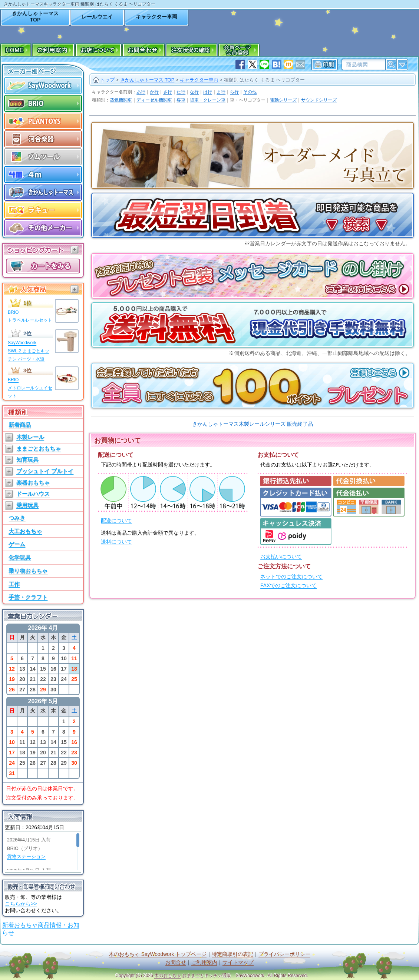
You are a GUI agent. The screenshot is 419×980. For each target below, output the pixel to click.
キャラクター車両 (156, 17)
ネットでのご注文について (291, 577)
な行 (194, 92)
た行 (181, 92)
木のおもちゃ (168, 976)
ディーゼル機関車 (154, 100)
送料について (116, 542)
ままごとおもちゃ (39, 449)
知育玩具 (27, 460)
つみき (17, 518)
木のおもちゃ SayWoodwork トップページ (158, 954)
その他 (250, 92)
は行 (208, 92)
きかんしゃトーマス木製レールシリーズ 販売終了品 (253, 424)
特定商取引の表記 (232, 954)
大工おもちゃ (25, 531)
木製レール (30, 437)
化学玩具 (20, 557)
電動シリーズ (283, 100)
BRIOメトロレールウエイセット (30, 388)
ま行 (221, 92)
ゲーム (17, 544)
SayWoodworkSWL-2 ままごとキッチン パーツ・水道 (29, 351)
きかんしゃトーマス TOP (147, 80)
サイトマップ (238, 962)
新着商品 (20, 425)
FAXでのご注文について (288, 586)
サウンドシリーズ (319, 100)
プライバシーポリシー (284, 954)
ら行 (234, 92)
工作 (14, 584)
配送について (116, 521)
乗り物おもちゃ (28, 571)
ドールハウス (33, 494)
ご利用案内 (204, 962)
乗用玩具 (27, 505)
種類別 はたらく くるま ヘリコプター (265, 80)
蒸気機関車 (121, 100)
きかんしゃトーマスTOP (35, 16)
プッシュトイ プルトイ (45, 471)
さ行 (168, 92)
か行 (154, 92)
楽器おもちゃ (33, 483)
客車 (181, 100)
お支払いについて (281, 557)
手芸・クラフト (28, 597)
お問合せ (176, 962)
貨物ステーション (26, 857)
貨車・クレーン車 (208, 100)
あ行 (141, 92)
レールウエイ (97, 17)
